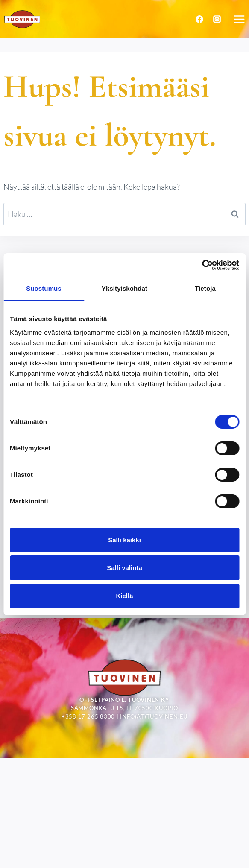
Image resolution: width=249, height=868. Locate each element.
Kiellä (124, 596)
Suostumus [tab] (44, 288)
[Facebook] (199, 19)
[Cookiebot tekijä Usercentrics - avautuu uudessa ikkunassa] (202, 265)
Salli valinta (124, 568)
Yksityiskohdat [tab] (124, 288)
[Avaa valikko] (239, 19)
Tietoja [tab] (205, 288)
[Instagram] (217, 19)
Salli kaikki (124, 540)
